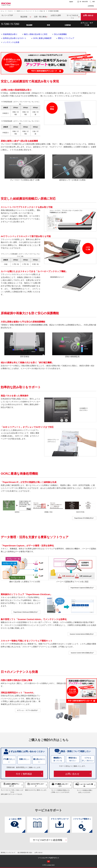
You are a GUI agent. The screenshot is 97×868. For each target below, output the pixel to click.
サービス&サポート (72, 17)
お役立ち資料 (56, 15)
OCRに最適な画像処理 (42, 38)
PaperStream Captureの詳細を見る (82, 588)
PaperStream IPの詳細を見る (84, 518)
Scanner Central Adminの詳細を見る (81, 634)
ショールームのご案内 (84, 785)
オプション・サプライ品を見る (27, 710)
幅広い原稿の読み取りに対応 (36, 34)
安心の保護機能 (60, 34)
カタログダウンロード (36, 785)
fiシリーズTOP (7, 15)
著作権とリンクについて (8, 853)
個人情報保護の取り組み (25, 853)
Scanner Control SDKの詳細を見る (82, 653)
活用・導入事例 (40, 17)
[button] (92, 2)
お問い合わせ (72, 774)
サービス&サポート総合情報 (48, 840)
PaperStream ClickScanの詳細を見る (25, 612)
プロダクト (10, 11)
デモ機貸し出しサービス (60, 785)
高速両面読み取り (10, 34)
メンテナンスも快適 (11, 42)
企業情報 (91, 6)
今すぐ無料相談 (24, 774)
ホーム (2, 11)
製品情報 (24, 17)
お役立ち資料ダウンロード (12, 785)
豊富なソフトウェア (66, 38)
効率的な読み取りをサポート (15, 38)
